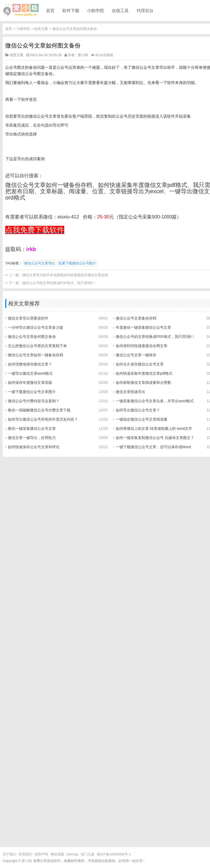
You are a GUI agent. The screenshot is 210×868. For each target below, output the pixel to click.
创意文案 (41, 29)
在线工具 (120, 11)
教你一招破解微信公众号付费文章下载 (39, 410)
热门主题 (88, 854)
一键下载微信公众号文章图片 (32, 392)
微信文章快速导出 (131, 392)
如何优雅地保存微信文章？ (30, 364)
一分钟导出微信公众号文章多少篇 (36, 327)
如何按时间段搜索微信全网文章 (142, 346)
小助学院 (96, 11)
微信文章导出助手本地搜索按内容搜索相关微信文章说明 (65, 275)
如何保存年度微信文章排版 (30, 383)
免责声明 (41, 854)
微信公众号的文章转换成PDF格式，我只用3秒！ (59, 283)
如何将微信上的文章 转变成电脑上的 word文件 (154, 428)
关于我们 (9, 854)
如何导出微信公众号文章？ (138, 410)
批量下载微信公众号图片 (77, 263)
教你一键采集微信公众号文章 (32, 428)
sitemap (73, 854)
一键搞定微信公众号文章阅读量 (142, 419)
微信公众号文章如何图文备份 (75, 29)
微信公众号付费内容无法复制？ (34, 401)
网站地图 (57, 854)
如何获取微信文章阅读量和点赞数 (143, 383)
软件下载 (71, 11)
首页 (50, 11)
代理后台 (145, 11)
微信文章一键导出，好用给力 (32, 438)
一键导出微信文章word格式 (30, 373)
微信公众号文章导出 (40, 263)
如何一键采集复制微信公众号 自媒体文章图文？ (155, 438)
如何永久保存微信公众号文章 (140, 364)
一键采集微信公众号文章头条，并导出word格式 (155, 401)
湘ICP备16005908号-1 (114, 854)
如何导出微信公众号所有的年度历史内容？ (43, 419)
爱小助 (27, 861)
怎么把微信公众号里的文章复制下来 (37, 346)
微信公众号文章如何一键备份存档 (36, 355)
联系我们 (26, 854)
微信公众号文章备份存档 (136, 318)
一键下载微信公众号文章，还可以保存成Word (153, 447)
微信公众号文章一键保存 (136, 355)
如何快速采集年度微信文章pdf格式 (144, 373)
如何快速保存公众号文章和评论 (34, 447)
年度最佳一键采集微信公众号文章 (143, 327)
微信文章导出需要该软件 (28, 318)
